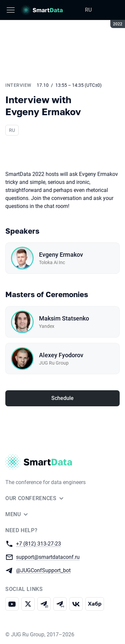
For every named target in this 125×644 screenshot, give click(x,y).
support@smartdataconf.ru (48, 557)
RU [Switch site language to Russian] (88, 10)
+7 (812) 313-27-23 (38, 543)
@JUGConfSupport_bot (43, 570)
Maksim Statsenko (64, 318)
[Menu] (11, 10)
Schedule (62, 398)
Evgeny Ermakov (61, 255)
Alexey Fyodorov (61, 355)
